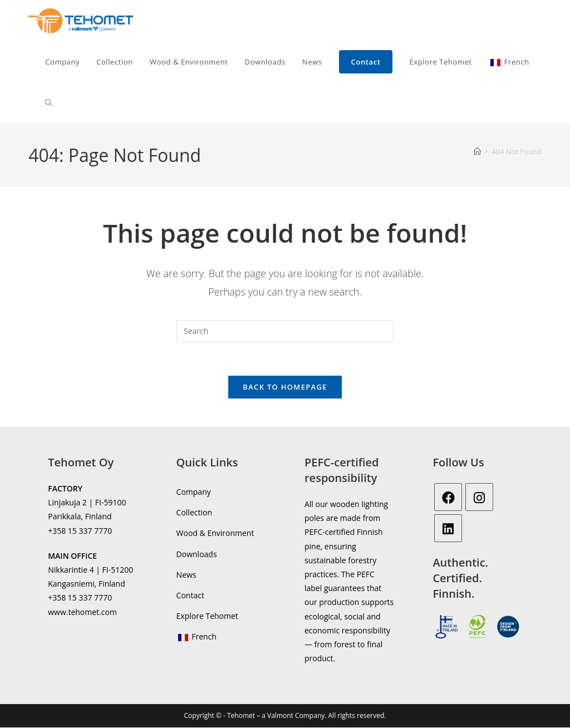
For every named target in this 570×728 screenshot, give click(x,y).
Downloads (197, 555)
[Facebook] (448, 498)
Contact (190, 596)
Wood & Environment (215, 533)
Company (194, 492)
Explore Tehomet (207, 616)
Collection (194, 513)
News (186, 575)
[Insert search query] (285, 331)
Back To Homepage (285, 387)
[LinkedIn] (448, 529)
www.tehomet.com (82, 612)
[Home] (477, 151)
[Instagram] (479, 498)
